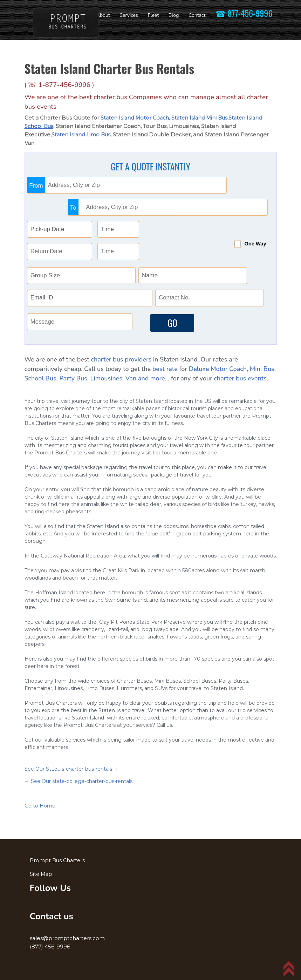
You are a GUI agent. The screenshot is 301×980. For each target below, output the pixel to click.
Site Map (42, 871)
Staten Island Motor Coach (136, 118)
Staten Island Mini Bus (203, 118)
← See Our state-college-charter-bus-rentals (78, 778)
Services (129, 15)
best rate (165, 366)
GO (168, 317)
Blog (174, 15)
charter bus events (240, 376)
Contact (197, 15)
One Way (240, 217)
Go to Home (40, 803)
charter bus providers (121, 357)
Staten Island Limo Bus (82, 134)
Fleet (153, 15)
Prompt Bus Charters (58, 857)
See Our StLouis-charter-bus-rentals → (71, 766)
